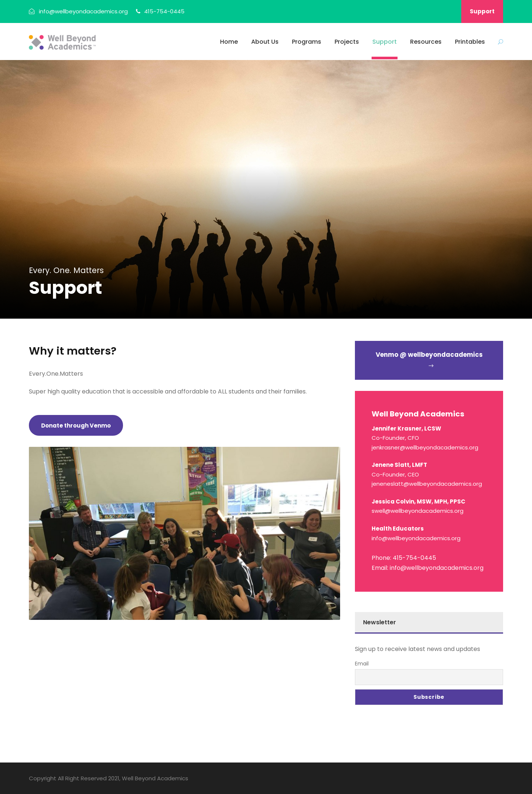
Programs (307, 42)
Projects (347, 42)
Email (362, 664)
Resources (426, 42)
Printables (470, 42)
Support (482, 11)
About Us (265, 42)
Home (229, 42)
